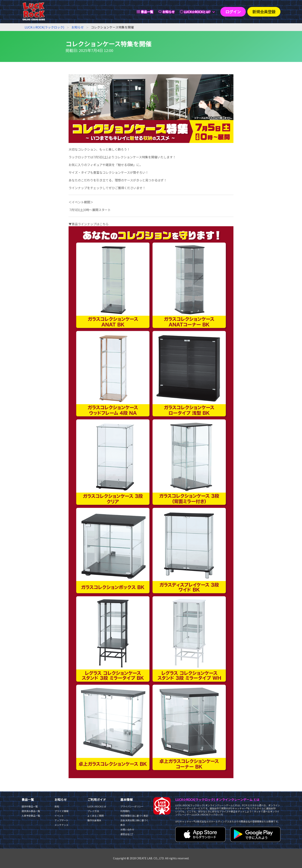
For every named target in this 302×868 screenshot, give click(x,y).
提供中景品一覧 (30, 806)
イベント (59, 816)
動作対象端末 (94, 820)
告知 (57, 806)
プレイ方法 (93, 811)
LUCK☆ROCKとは (97, 806)
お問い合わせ (127, 829)
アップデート (61, 820)
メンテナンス (61, 825)
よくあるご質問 (96, 816)
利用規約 (125, 811)
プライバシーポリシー (132, 806)
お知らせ (78, 27)
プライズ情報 (61, 811)
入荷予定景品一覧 (31, 816)
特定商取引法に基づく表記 (134, 816)
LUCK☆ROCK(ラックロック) (44, 27)
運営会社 (127, 834)
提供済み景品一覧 (31, 811)
